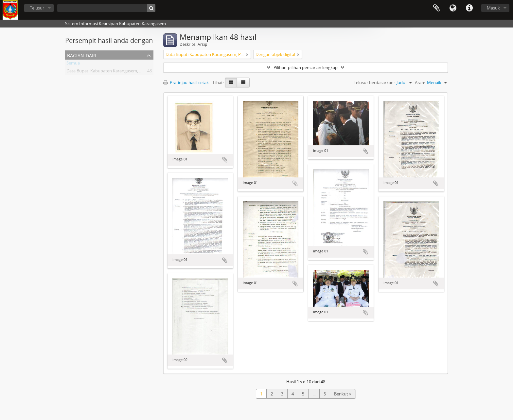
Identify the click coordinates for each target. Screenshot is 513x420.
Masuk (493, 8)
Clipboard (436, 8)
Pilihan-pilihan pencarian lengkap (306, 67)
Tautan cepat (469, 8)
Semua (73, 64)
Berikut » (343, 394)
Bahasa (453, 8)
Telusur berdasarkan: (374, 82)
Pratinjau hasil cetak (186, 82)
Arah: (420, 82)
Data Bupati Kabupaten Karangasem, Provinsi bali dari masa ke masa (133, 72)
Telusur (37, 8)
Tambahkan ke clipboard (225, 160)
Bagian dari (82, 55)
